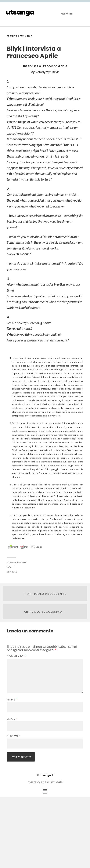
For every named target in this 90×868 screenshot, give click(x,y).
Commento (16, 656)
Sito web (14, 736)
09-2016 (13, 572)
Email (12, 719)
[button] (45, 791)
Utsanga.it (45, 775)
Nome (12, 700)
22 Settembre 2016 (17, 562)
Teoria (12, 567)
